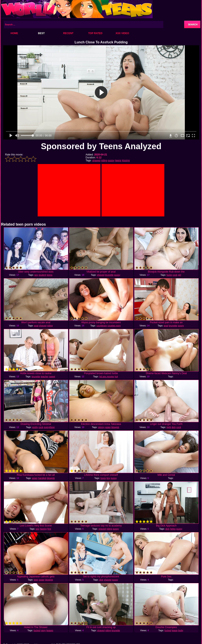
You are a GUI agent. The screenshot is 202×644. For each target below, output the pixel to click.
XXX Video (122, 33)
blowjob (115, 427)
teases (50, 630)
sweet (52, 376)
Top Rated (95, 33)
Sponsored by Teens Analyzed (101, 146)
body (181, 630)
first (49, 529)
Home (14, 33)
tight (169, 427)
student (42, 275)
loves (103, 478)
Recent (68, 33)
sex (36, 275)
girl (179, 275)
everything (49, 427)
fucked (37, 630)
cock (175, 275)
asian (108, 427)
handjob (42, 478)
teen (36, 580)
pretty (35, 427)
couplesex (102, 326)
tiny (108, 478)
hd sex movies (107, 376)
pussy (111, 160)
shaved (96, 160)
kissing (126, 160)
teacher (45, 376)
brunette (109, 275)
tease (175, 630)
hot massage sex (106, 378)
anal (36, 326)
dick (174, 427)
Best (41, 33)
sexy (43, 630)
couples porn (114, 326)
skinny (101, 427)
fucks (169, 275)
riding (104, 160)
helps (173, 529)
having (43, 529)
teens (118, 160)
